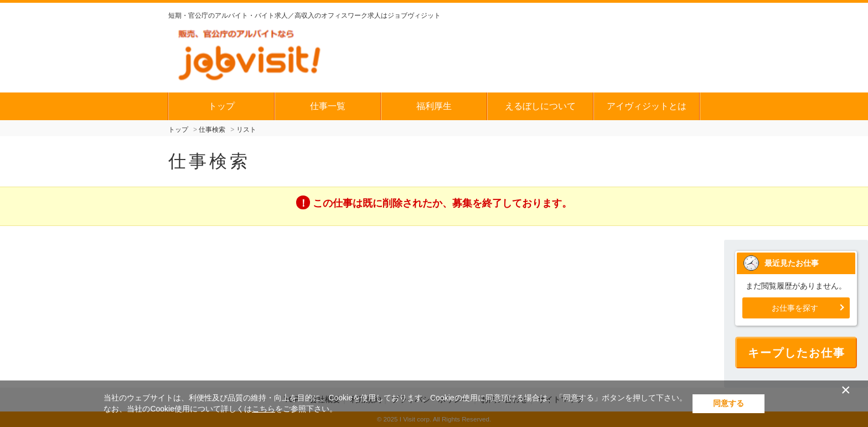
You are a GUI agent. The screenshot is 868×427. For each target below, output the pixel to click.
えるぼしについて (540, 106)
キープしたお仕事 (797, 353)
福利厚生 (434, 106)
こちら (263, 409)
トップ (221, 106)
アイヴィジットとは (647, 106)
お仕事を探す (795, 308)
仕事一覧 (328, 106)
